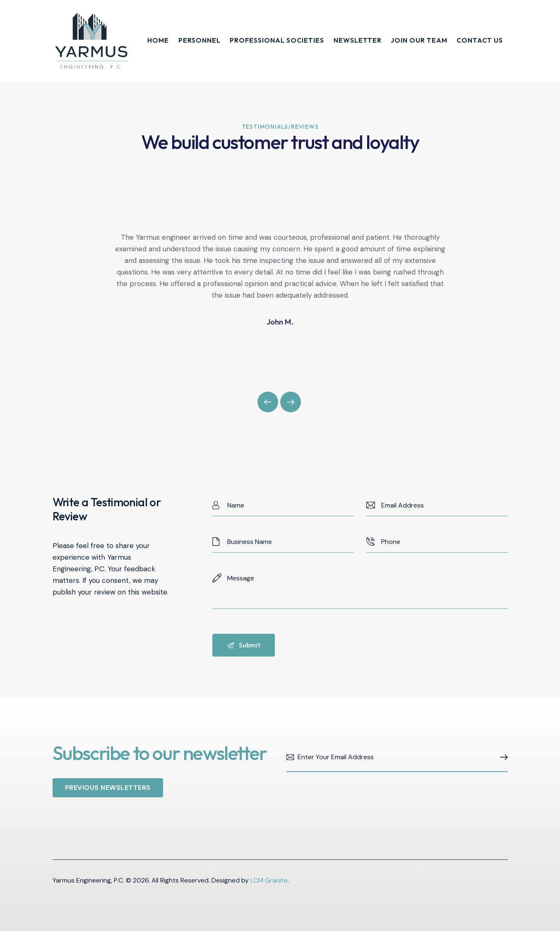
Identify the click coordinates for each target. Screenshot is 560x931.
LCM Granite (269, 880)
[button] (268, 402)
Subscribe (502, 758)
